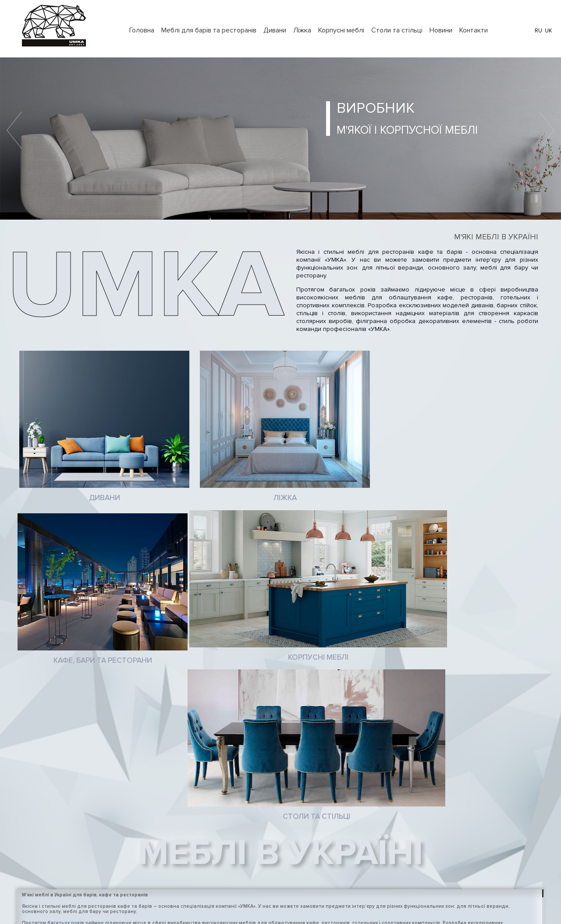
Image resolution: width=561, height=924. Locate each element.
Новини (441, 30)
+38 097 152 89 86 (392, 878)
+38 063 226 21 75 (392, 824)
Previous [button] (14, 130)
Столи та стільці (397, 30)
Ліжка (302, 30)
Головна (142, 30)
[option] (280, 139)
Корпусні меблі (341, 30)
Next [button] (547, 130)
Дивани (275, 30)
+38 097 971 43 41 (391, 837)
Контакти (474, 30)
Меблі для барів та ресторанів (209, 30)
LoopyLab (305, 907)
